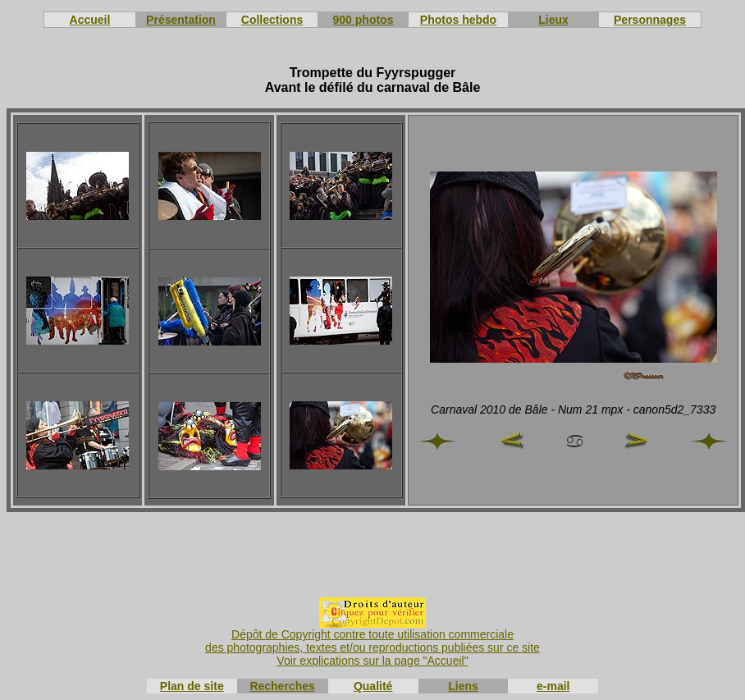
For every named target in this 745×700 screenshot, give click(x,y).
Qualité (373, 686)
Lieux (553, 20)
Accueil (90, 20)
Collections (272, 20)
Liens (463, 686)
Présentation (181, 20)
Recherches (282, 686)
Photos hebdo (458, 20)
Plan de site (192, 686)
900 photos (363, 20)
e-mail (553, 686)
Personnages (650, 20)
